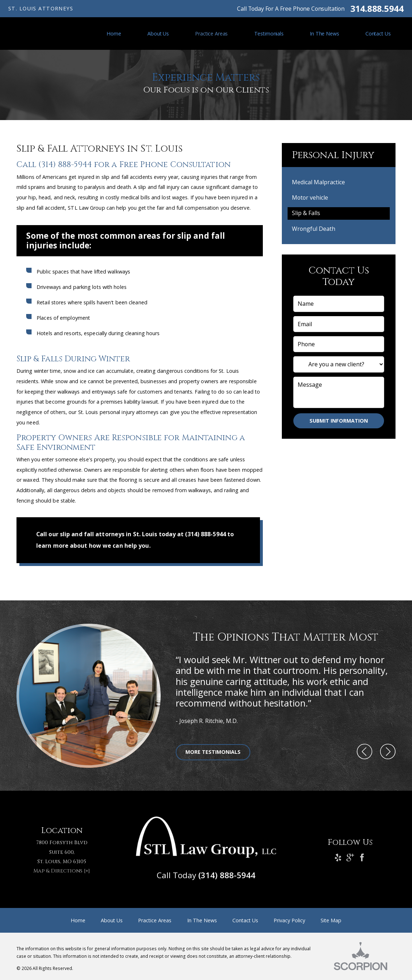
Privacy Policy (289, 920)
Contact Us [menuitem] (378, 34)
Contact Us (245, 920)
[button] (364, 752)
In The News (202, 920)
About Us (112, 920)
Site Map (331, 920)
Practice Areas (155, 920)
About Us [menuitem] (158, 34)
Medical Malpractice (318, 182)
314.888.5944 (377, 9)
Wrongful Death (314, 229)
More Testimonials (213, 752)
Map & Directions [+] (62, 871)
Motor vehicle (310, 198)
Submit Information (339, 421)
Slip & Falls (306, 213)
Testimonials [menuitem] (269, 34)
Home (78, 920)
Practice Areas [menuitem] (211, 34)
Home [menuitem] (114, 34)
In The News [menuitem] (324, 34)
